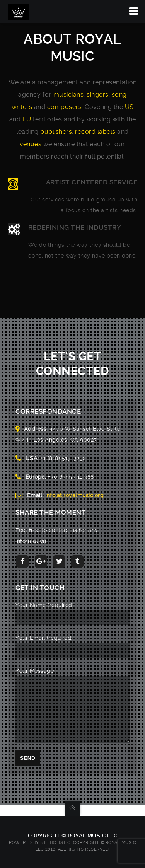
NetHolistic (55, 843)
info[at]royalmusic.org (74, 495)
